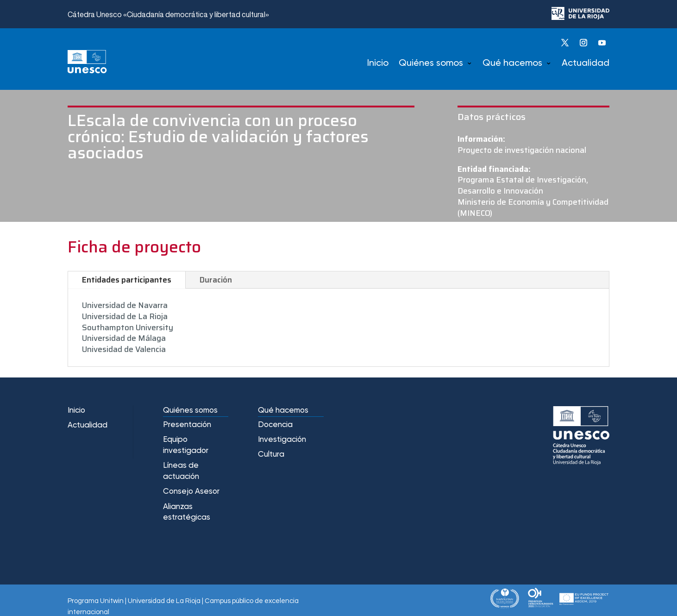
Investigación (282, 440)
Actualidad (586, 63)
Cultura (271, 455)
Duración (216, 280)
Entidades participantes (127, 280)
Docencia (275, 425)
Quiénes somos (431, 63)
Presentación (187, 425)
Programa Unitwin (96, 601)
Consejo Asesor (191, 492)
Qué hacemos (512, 63)
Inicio (378, 63)
